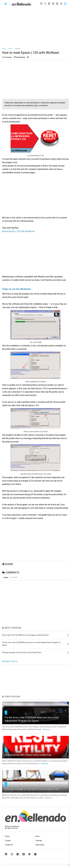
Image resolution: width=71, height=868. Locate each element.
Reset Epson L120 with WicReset (18, 231)
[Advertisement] (35, 26)
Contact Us (9, 845)
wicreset (17, 49)
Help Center (40, 845)
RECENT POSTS (10, 662)
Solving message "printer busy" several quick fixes (32, 789)
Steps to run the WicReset (16, 289)
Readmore (46, 729)
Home (4, 49)
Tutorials (39, 841)
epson (10, 49)
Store (37, 836)
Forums (8, 841)
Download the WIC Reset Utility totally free (28, 755)
